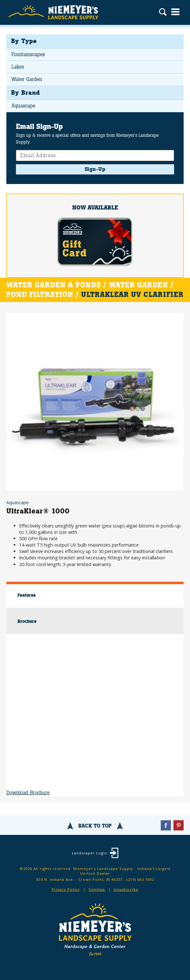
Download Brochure (28, 793)
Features (27, 595)
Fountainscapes (28, 54)
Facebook (166, 825)
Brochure (27, 621)
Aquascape (23, 106)
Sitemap (97, 889)
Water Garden (27, 79)
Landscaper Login (90, 853)
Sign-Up (95, 169)
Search (163, 13)
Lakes (18, 67)
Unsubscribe (126, 889)
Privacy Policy (66, 889)
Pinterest (179, 825)
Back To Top (95, 826)
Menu (175, 12)
